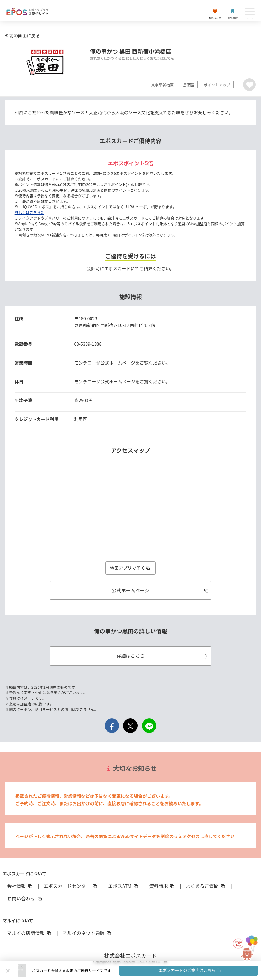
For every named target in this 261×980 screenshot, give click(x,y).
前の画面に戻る (22, 35)
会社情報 (20, 886)
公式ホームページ (161, 590)
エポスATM (124, 886)
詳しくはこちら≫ (30, 212)
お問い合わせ (25, 898)
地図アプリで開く (131, 568)
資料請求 (162, 886)
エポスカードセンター (71, 886)
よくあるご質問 (206, 886)
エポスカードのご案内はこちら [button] (190, 970)
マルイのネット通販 (87, 933)
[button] (143, 971)
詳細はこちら (163, 656)
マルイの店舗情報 (29, 933)
